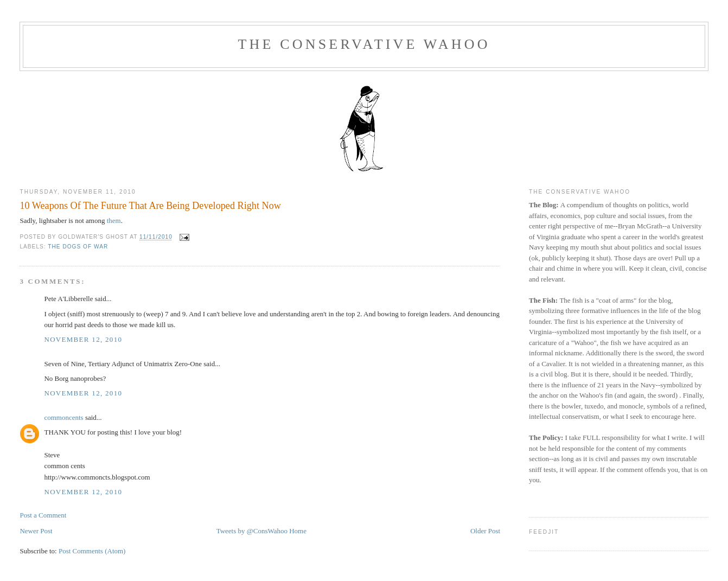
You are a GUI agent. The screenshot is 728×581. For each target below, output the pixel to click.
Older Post (485, 531)
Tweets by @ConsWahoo (252, 531)
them (114, 221)
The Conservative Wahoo (364, 44)
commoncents (63, 417)
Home (298, 531)
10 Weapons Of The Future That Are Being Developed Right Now (150, 206)
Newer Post (36, 531)
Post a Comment (43, 515)
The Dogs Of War (78, 247)
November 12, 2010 (83, 339)
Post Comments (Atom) (92, 551)
